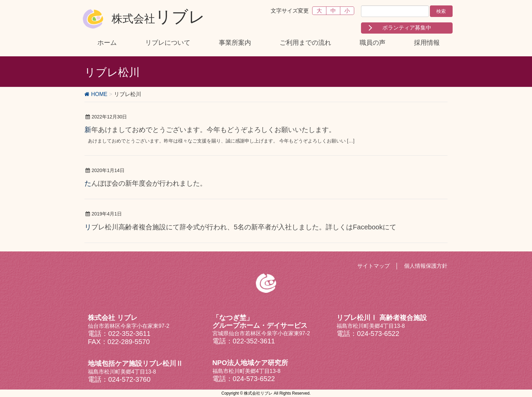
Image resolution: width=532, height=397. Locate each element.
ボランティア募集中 (407, 28)
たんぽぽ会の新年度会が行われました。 (146, 183)
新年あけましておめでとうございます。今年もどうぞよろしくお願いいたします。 (210, 130)
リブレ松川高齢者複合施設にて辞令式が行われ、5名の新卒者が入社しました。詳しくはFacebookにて (240, 227)
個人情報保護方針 (426, 266)
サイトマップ (374, 266)
